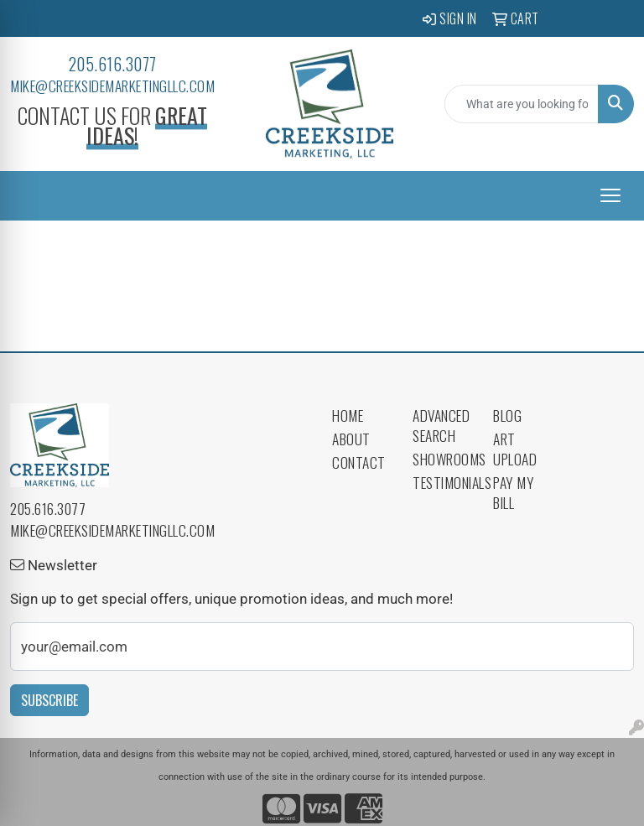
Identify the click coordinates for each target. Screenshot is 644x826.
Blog (507, 415)
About (351, 439)
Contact (359, 462)
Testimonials (443, 482)
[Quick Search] (522, 104)
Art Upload (515, 449)
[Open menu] (610, 195)
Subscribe (49, 700)
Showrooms (443, 459)
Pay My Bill (513, 492)
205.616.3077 (113, 64)
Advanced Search (441, 425)
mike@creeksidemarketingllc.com (112, 86)
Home (348, 415)
